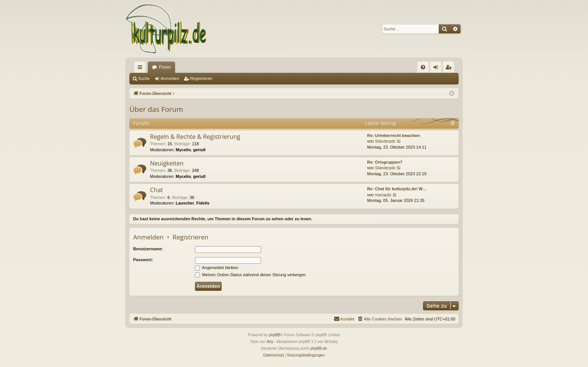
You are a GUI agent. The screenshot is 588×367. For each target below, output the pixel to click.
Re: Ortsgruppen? (385, 162)
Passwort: (143, 260)
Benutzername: (148, 249)
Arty (270, 342)
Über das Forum (156, 109)
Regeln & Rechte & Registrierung (195, 137)
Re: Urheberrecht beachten (394, 135)
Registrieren (201, 78)
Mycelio (183, 150)
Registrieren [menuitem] (450, 69)
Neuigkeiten (167, 163)
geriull (199, 150)
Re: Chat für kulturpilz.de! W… (397, 189)
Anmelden (170, 78)
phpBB (274, 335)
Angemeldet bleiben (217, 268)
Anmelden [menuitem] (437, 69)
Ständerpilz (385, 141)
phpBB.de (319, 348)
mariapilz (383, 195)
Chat (156, 190)
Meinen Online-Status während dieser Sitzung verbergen (250, 275)
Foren (165, 67)
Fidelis (203, 203)
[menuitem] (423, 67)
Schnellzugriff (141, 69)
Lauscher (185, 203)
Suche (144, 78)
